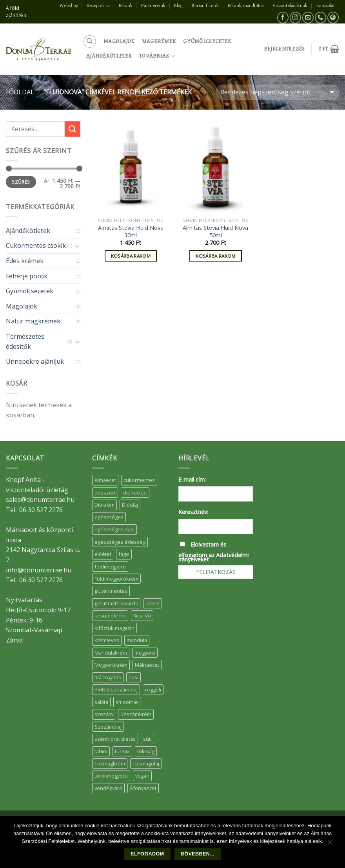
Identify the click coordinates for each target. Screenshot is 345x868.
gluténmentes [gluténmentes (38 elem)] (111, 591)
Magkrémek (159, 41)
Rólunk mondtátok (246, 6)
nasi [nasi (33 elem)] (133, 677)
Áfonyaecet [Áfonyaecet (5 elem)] (143, 788)
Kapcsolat (326, 6)
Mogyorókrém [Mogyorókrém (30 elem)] (111, 665)
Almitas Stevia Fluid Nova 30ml (131, 232)
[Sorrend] (277, 92)
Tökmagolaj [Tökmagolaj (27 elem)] (146, 763)
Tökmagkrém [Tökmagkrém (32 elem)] (110, 763)
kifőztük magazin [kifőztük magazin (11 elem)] (114, 628)
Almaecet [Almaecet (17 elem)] (105, 480)
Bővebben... (198, 854)
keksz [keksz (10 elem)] (153, 603)
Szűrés (21, 182)
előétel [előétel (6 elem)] (103, 554)
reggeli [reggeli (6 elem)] (153, 689)
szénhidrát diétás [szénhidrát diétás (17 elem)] (115, 739)
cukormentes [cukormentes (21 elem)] (139, 480)
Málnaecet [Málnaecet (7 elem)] (147, 665)
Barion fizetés (205, 6)
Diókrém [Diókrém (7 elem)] (104, 505)
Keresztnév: (193, 512)
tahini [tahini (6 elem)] (101, 751)
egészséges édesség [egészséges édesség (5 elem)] (120, 542)
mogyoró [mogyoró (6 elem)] (145, 653)
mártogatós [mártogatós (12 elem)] (108, 677)
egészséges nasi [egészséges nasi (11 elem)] (114, 529)
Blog (178, 6)
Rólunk (126, 6)
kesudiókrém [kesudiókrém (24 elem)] (110, 615)
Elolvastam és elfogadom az (213, 552)
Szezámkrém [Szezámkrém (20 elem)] (136, 714)
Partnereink (153, 6)
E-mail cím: (192, 479)
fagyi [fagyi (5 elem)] (124, 554)
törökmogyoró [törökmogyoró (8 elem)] (111, 776)
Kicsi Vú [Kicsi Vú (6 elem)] (142, 615)
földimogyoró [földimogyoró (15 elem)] (110, 567)
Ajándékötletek (109, 56)
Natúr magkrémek (33, 321)
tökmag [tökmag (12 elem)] (146, 751)
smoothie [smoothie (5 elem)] (127, 702)
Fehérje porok (27, 276)
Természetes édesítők (25, 341)
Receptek (98, 6)
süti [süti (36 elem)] (147, 739)
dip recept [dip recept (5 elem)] (135, 493)
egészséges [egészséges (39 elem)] (109, 517)
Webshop (69, 6)
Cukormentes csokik (36, 245)
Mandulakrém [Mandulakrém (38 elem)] (111, 653)
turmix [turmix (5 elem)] (122, 751)
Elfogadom (147, 854)
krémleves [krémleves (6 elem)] (107, 640)
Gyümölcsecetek (207, 41)
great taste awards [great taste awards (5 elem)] (116, 603)
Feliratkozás (216, 572)
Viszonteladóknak (290, 6)
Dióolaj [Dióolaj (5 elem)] (130, 505)
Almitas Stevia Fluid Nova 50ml (215, 232)
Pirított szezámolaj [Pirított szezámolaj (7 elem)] (116, 689)
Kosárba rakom (131, 256)
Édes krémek (25, 261)
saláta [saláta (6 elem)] (101, 702)
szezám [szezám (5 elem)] (104, 714)
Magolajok (119, 41)
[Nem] (330, 844)
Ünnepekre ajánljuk (35, 361)
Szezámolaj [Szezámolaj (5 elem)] (108, 727)
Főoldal (20, 92)
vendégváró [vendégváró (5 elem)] (108, 788)
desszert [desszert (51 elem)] (105, 493)
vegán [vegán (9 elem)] (142, 776)
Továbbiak (157, 56)
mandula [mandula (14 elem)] (137, 640)
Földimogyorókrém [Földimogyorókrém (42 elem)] (116, 579)
